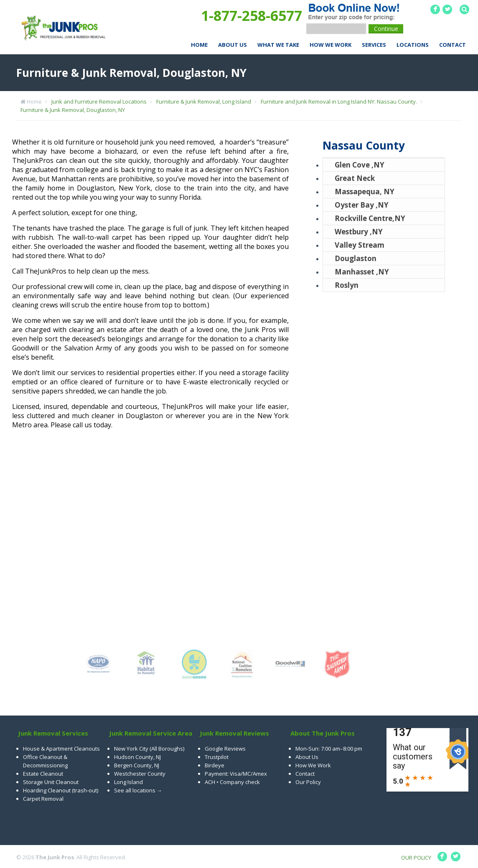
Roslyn (347, 285)
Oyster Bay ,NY (362, 205)
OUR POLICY (416, 858)
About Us (233, 45)
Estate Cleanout (43, 774)
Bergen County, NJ (137, 765)
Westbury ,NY (359, 232)
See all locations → (138, 790)
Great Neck (355, 178)
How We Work (331, 45)
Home (199, 45)
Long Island (128, 782)
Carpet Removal (43, 799)
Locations (413, 45)
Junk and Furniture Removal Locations (99, 102)
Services (374, 45)
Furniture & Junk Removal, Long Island (204, 102)
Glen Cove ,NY (360, 165)
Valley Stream (360, 245)
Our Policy (308, 782)
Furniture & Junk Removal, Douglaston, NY (73, 110)
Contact (453, 45)
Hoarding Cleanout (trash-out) (61, 790)
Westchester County (140, 774)
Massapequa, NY (365, 192)
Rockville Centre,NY (370, 218)
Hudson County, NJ (137, 757)
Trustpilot (217, 757)
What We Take (278, 45)
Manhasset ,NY (362, 272)
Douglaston (356, 258)
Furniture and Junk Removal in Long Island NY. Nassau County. (339, 102)
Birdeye (215, 765)
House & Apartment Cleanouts (61, 749)
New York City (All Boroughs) (149, 749)
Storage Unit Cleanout (51, 782)
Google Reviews (225, 749)
